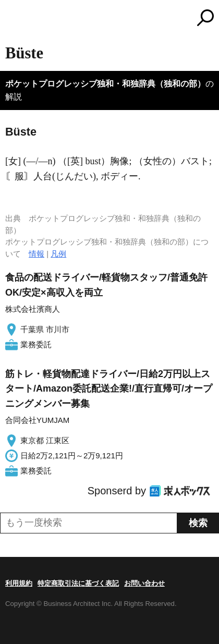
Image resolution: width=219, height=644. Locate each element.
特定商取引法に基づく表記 (78, 583)
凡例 (58, 254)
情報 (36, 254)
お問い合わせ (144, 583)
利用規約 (19, 583)
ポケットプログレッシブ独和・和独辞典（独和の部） (105, 84)
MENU (13, 19)
